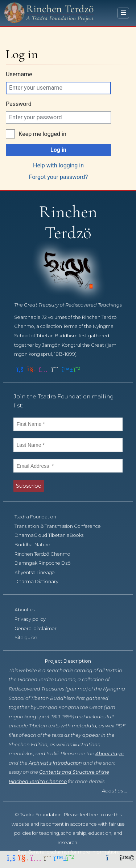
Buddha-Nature (36, 545)
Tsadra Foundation (39, 517)
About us (28, 610)
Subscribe (29, 486)
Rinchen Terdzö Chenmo (46, 554)
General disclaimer (40, 628)
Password (19, 104)
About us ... (115, 791)
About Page (110, 754)
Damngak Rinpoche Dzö (47, 563)
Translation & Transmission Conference (62, 526)
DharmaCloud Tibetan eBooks (53, 535)
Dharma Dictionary (40, 581)
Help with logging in (58, 165)
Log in (58, 150)
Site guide (30, 638)
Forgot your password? (58, 177)
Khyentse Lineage (39, 572)
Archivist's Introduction (55, 763)
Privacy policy (34, 619)
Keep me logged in (42, 134)
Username (19, 74)
